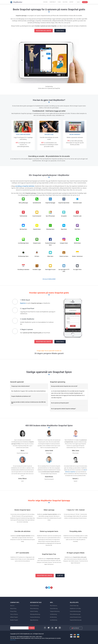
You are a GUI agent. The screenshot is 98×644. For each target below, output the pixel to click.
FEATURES (45, 2)
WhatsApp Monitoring (35, 614)
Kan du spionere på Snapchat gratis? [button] (60, 403)
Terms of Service (14, 614)
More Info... (13, 640)
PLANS (59, 2)
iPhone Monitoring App (75, 614)
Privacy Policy (13, 611)
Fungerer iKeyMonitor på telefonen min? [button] (21, 396)
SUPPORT (71, 2)
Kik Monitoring (53, 617)
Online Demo (60, 31)
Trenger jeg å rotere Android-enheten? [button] (21, 386)
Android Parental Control (76, 617)
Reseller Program (14, 620)
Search (32, 628)
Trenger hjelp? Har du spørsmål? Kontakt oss (49, 351)
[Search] (19, 628)
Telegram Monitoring (55, 611)
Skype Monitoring (34, 620)
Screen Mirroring (54, 609)
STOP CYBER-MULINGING (23, 134)
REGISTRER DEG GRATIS (44, 31)
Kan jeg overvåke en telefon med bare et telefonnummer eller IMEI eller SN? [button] (29, 403)
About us (12, 606)
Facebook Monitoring (35, 617)
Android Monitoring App (75, 611)
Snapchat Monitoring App (76, 620)
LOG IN (78, 2)
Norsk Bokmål (76, 628)
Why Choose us (54, 606)
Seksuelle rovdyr (49, 134)
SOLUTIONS (65, 2)
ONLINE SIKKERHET (75, 134)
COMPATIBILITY (53, 2)
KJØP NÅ (60, 576)
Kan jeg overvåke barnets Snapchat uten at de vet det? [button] (64, 386)
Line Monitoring (54, 620)
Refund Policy (13, 609)
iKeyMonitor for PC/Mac (75, 609)
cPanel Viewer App (74, 606)
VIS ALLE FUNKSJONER (49, 279)
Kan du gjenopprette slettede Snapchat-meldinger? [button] (63, 409)
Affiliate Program (14, 617)
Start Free (85, 2)
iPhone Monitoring (34, 609)
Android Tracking (34, 611)
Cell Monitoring (53, 614)
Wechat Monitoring (34, 606)
